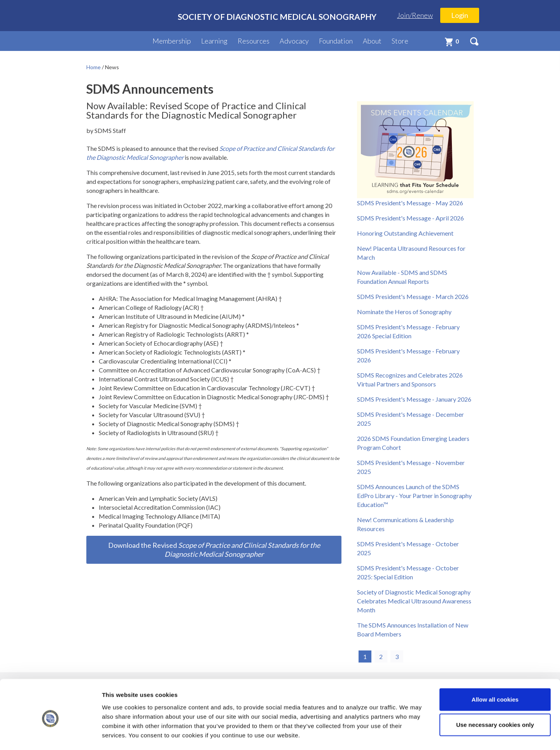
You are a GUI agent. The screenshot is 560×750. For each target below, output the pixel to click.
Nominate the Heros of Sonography (404, 312)
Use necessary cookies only (495, 693)
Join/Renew (415, 15)
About (372, 41)
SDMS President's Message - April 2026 (410, 218)
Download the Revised (214, 550)
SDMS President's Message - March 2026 (413, 296)
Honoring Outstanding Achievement (405, 233)
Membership (172, 41)
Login (460, 15)
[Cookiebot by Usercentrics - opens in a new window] (50, 735)
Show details (408, 735)
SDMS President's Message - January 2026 (414, 399)
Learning (214, 41)
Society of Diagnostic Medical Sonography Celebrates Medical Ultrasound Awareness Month (414, 601)
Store (400, 41)
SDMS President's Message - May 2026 (410, 203)
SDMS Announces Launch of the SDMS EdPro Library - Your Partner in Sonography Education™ (414, 496)
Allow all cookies (495, 667)
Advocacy (294, 41)
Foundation (336, 41)
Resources (254, 41)
